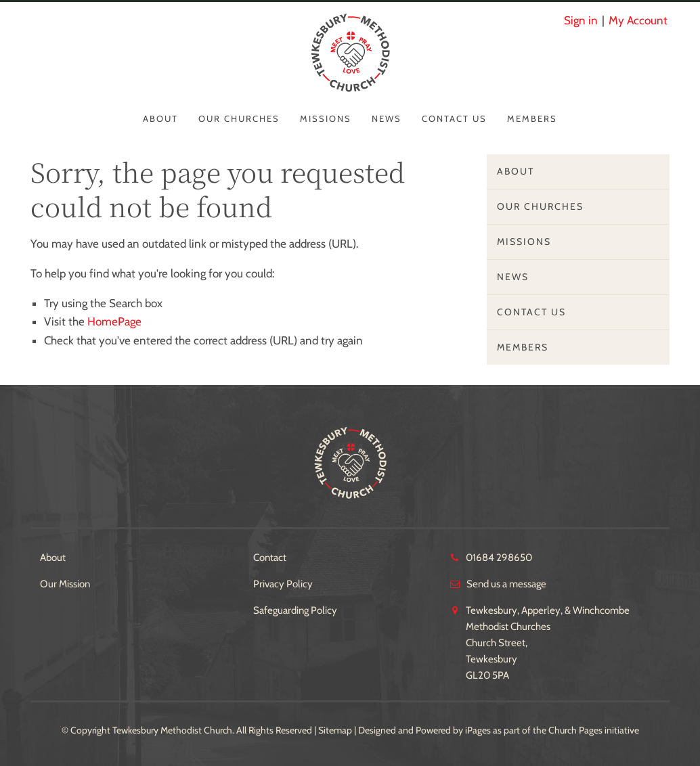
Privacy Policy (283, 584)
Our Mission (65, 584)
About (160, 118)
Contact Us (454, 118)
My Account (638, 20)
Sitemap (335, 730)
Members (532, 118)
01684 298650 (499, 558)
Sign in (581, 20)
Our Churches (239, 118)
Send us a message (506, 584)
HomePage (114, 321)
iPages (478, 730)
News (387, 118)
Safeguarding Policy (295, 610)
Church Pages (575, 730)
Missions (326, 118)
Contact (270, 558)
